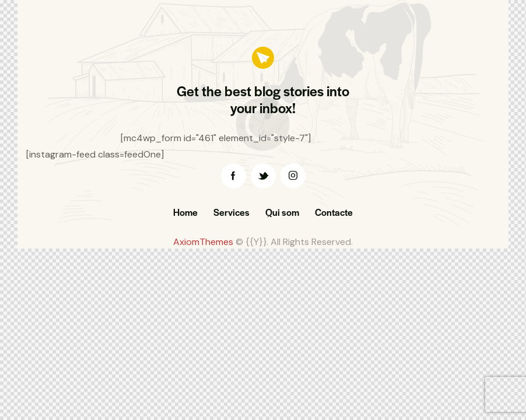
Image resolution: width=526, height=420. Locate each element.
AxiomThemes (203, 242)
